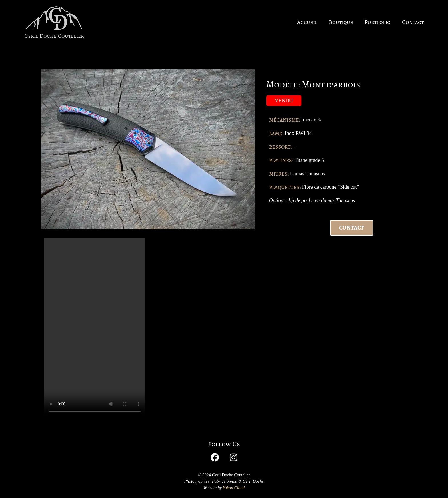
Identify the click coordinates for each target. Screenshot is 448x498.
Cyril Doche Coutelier (54, 36)
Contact (413, 22)
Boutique (341, 22)
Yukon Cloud (234, 488)
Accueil (307, 22)
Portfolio (378, 22)
